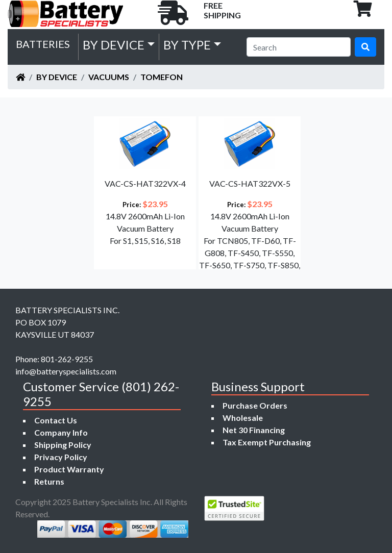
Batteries (43, 44)
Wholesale (243, 418)
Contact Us (56, 420)
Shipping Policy (63, 445)
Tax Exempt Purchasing (267, 442)
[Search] (299, 47)
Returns (49, 481)
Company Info (61, 432)
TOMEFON (162, 77)
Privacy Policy (61, 457)
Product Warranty (69, 469)
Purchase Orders (255, 405)
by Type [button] (187, 45)
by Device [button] (114, 45)
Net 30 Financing (254, 430)
